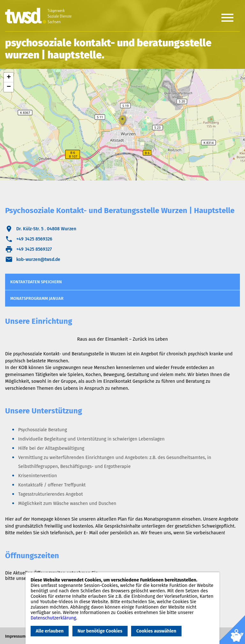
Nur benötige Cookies (100, 631)
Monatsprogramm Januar (37, 298)
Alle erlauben (50, 631)
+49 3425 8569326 (34, 239)
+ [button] (9, 78)
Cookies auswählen (156, 631)
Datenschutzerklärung (53, 618)
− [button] (9, 87)
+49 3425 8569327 (34, 249)
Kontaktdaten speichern (36, 282)
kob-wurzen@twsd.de (38, 259)
